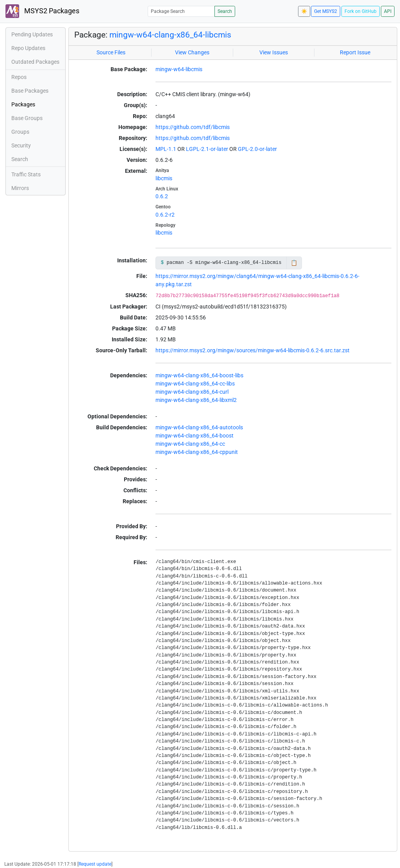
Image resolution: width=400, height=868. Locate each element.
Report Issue (355, 52)
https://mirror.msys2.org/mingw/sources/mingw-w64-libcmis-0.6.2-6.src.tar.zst (253, 350)
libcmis (164, 178)
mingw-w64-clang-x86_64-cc (190, 444)
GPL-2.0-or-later (257, 149)
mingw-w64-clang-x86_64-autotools (199, 427)
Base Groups (27, 118)
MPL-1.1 (166, 149)
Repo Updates (28, 48)
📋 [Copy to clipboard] (294, 263)
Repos (19, 77)
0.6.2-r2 (165, 215)
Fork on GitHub (361, 11)
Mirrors (20, 188)
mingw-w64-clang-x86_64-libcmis (170, 35)
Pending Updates (32, 34)
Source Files (111, 52)
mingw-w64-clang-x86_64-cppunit (197, 452)
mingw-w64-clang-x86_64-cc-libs (195, 384)
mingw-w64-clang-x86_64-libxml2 (196, 400)
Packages (23, 104)
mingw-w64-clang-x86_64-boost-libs (199, 375)
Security (21, 145)
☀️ (304, 11)
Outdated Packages (35, 62)
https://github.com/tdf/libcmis (193, 127)
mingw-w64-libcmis (179, 69)
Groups (20, 132)
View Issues (274, 52)
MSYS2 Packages (42, 11)
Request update (95, 864)
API (388, 11)
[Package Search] (181, 11)
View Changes (192, 52)
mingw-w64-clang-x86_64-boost (195, 436)
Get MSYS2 (326, 11)
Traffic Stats (26, 174)
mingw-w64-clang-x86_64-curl (192, 392)
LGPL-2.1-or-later (207, 149)
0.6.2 (162, 196)
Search (225, 11)
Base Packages (30, 91)
